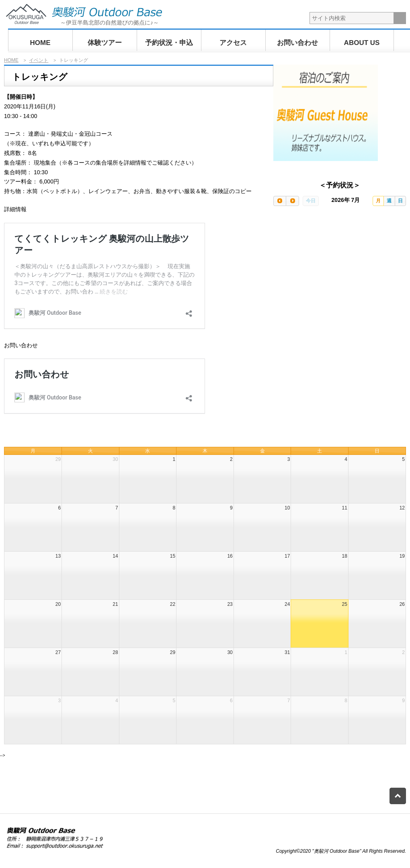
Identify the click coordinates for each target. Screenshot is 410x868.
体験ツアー (105, 43)
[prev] (280, 201)
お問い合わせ (297, 43)
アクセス (233, 43)
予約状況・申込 (169, 43)
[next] (292, 201)
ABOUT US (362, 43)
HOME (40, 43)
